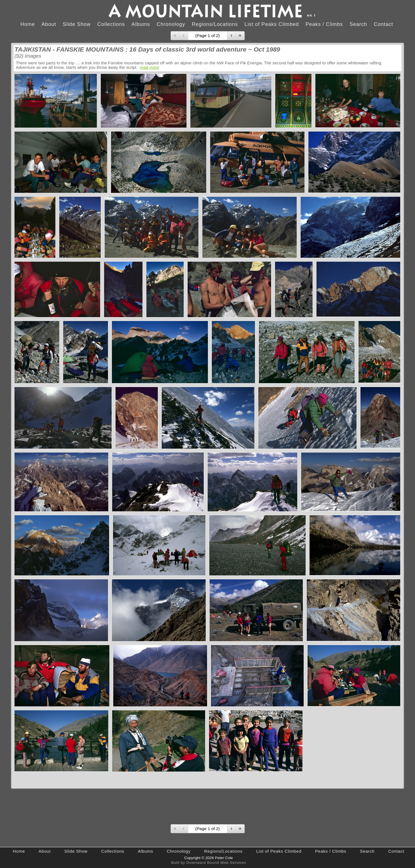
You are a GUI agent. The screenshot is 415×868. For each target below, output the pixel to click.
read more (149, 67)
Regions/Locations (215, 24)
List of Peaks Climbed (272, 24)
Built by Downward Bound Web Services (209, 863)
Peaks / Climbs (324, 24)
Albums (141, 24)
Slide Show (77, 24)
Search (358, 24)
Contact (383, 24)
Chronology (171, 24)
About (49, 24)
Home (28, 24)
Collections (111, 24)
